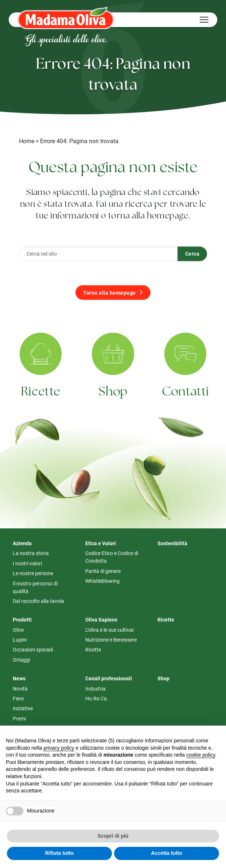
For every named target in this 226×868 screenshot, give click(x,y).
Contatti (186, 403)
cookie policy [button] (201, 755)
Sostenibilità (172, 543)
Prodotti (22, 620)
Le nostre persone (33, 573)
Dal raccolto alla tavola (38, 601)
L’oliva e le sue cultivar (110, 630)
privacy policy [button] (59, 748)
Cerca (192, 254)
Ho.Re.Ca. (97, 698)
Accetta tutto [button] (167, 853)
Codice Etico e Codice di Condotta (112, 557)
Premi (19, 718)
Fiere (18, 698)
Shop (113, 401)
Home (27, 141)
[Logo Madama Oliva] (66, 18)
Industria (96, 689)
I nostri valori (27, 563)
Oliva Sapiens (101, 620)
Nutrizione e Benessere (111, 640)
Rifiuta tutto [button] (60, 853)
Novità (20, 689)
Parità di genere (103, 571)
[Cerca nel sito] (98, 254)
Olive (18, 630)
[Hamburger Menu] (204, 20)
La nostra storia (31, 553)
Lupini (20, 640)
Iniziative (23, 708)
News (19, 678)
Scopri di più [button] (113, 836)
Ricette (40, 398)
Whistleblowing (102, 581)
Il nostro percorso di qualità (35, 587)
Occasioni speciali (33, 649)
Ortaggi (21, 660)
